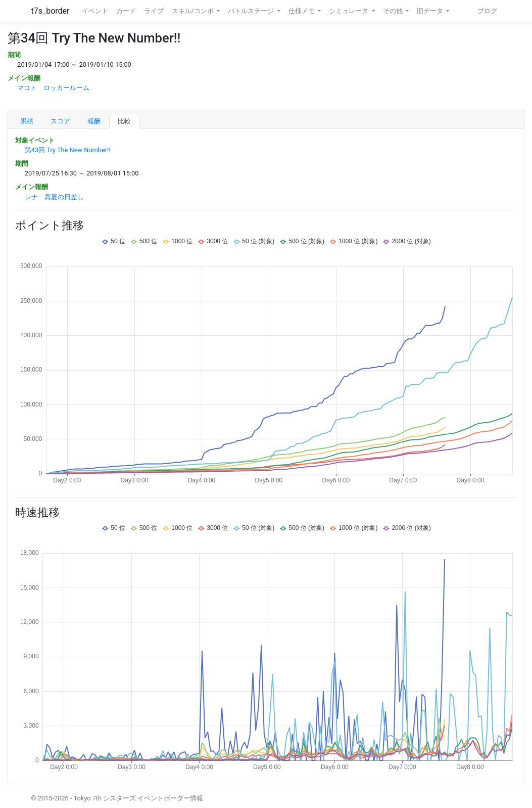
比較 (124, 121)
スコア (60, 121)
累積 (27, 121)
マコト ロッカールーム (53, 88)
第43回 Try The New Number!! (68, 150)
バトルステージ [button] (252, 11)
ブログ (487, 11)
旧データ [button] (431, 11)
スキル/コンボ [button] (194, 11)
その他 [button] (394, 11)
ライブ (154, 11)
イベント (95, 11)
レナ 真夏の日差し (54, 197)
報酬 (94, 121)
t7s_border (51, 11)
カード (126, 11)
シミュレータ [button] (349, 11)
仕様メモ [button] (302, 11)
